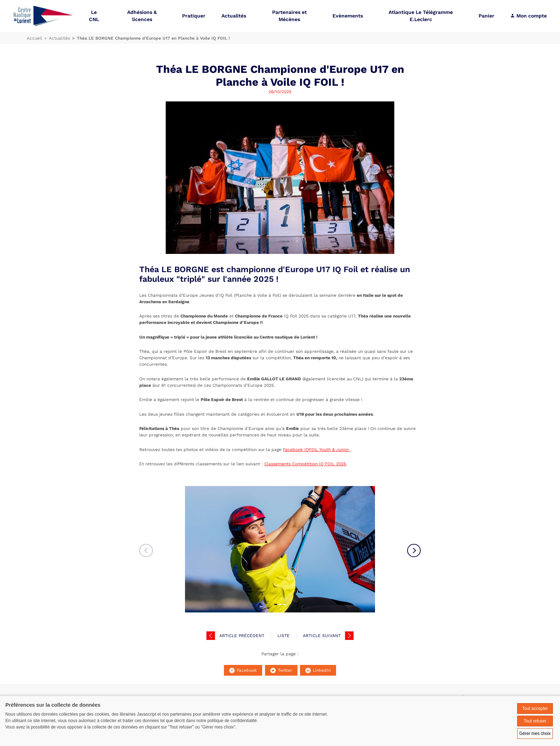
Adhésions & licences (142, 16)
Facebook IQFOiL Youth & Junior (317, 450)
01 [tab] (276, 604)
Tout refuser (535, 721)
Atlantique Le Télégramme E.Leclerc (421, 16)
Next (414, 551)
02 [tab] (280, 604)
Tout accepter (535, 709)
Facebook (243, 670)
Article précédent (242, 636)
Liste (284, 636)
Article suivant (322, 636)
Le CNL (94, 16)
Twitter (281, 670)
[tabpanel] (280, 549)
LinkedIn (318, 670)
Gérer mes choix (535, 734)
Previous (146, 551)
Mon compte (528, 16)
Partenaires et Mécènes (289, 16)
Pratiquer (194, 16)
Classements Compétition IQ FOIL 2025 (305, 464)
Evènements (348, 16)
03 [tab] (284, 604)
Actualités (234, 16)
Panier (486, 16)
